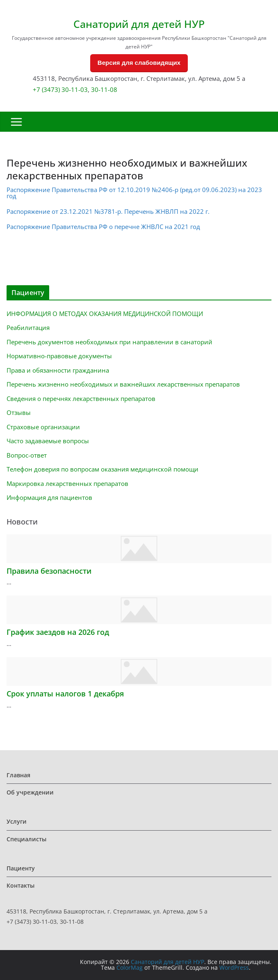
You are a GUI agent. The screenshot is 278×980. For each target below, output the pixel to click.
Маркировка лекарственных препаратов (67, 483)
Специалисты (26, 839)
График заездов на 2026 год (58, 632)
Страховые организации (43, 427)
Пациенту (21, 868)
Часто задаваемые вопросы (48, 441)
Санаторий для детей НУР (139, 24)
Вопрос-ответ (27, 455)
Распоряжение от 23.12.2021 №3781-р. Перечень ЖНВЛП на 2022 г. (108, 211)
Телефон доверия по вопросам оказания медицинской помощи (103, 469)
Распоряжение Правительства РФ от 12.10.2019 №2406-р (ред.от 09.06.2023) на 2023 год (134, 193)
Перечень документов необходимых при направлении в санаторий (109, 342)
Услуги (17, 821)
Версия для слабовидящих (139, 63)
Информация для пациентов (49, 497)
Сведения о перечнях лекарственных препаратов (81, 398)
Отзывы (19, 412)
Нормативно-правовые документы (59, 356)
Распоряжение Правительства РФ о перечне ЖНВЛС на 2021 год (103, 227)
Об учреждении (30, 792)
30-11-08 (104, 89)
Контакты (21, 885)
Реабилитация (28, 327)
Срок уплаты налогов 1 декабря (65, 694)
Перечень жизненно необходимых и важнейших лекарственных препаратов (123, 384)
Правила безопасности (49, 571)
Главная (18, 775)
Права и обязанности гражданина (58, 370)
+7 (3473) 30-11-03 (60, 89)
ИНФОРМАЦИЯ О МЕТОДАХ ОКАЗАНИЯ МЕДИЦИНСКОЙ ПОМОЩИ (105, 314)
